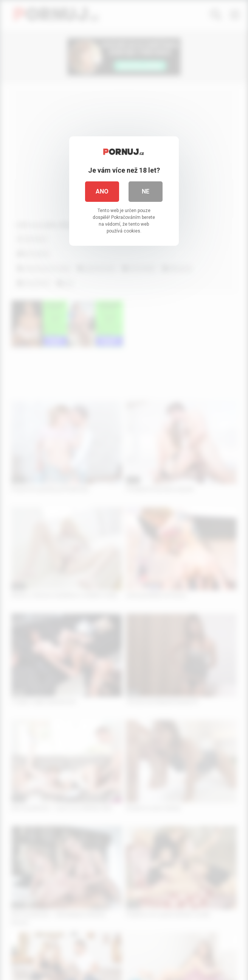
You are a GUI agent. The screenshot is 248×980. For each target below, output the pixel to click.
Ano (102, 191)
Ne (146, 191)
